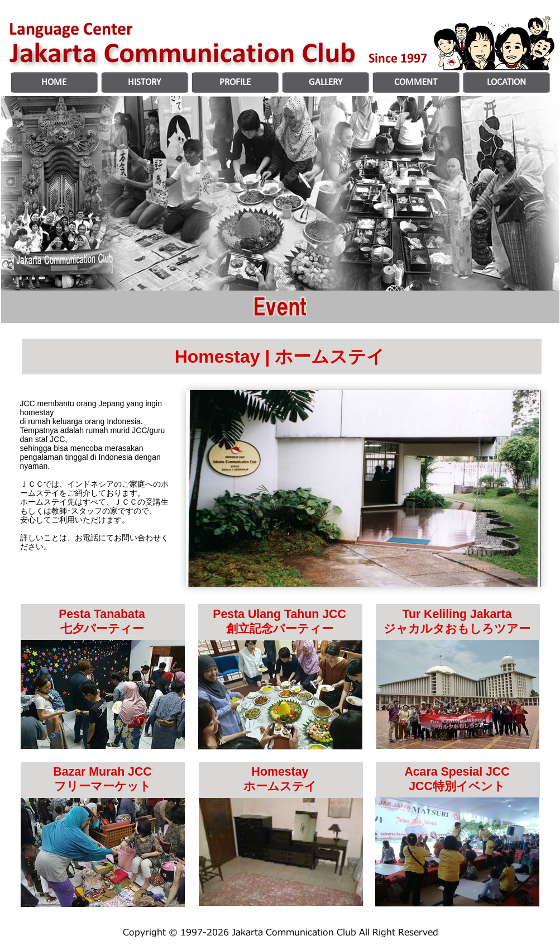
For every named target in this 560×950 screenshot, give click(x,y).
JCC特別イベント (457, 786)
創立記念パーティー (280, 629)
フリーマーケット (103, 786)
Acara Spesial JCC (457, 772)
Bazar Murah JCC (102, 772)
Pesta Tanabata (102, 614)
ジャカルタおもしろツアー (457, 629)
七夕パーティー (102, 629)
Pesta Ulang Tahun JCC (279, 614)
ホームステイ (280, 786)
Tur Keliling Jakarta (457, 614)
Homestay (280, 772)
